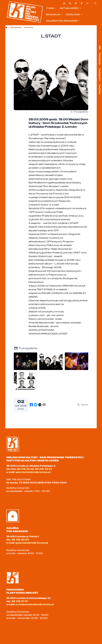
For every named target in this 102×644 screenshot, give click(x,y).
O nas (51, 8)
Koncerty (29, 27)
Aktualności (71, 8)
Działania (74, 14)
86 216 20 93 (20, 540)
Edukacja (54, 14)
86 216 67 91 (20, 601)
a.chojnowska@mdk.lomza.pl (35, 604)
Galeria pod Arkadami (63, 21)
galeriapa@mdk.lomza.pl (32, 543)
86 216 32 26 (25, 469)
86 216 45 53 (44, 469)
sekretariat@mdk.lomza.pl (33, 472)
